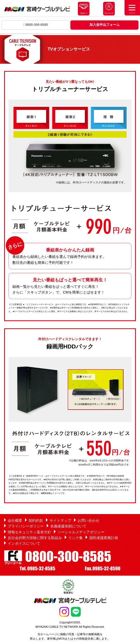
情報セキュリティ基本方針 (29, 532)
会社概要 (15, 520)
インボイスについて (24, 543)
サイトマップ (60, 520)
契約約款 (36, 520)
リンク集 (76, 538)
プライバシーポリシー (26, 526)
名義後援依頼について (68, 526)
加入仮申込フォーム (105, 25)
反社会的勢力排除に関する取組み (35, 538)
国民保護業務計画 (104, 538)
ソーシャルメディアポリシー (81, 532)
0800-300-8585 (36, 25)
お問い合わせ (88, 520)
